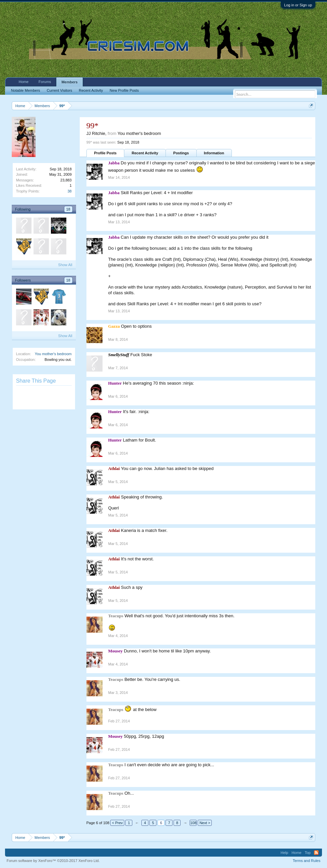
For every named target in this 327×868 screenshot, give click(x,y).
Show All (65, 265)
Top (308, 853)
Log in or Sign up (298, 5)
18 (68, 209)
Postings (181, 153)
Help (285, 853)
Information (214, 153)
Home (24, 82)
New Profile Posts (124, 90)
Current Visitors (60, 90)
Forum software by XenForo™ (53, 861)
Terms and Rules (307, 861)
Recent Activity (145, 153)
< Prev (117, 823)
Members (69, 82)
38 (70, 191)
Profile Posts (105, 153)
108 (193, 823)
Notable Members (26, 90)
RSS (316, 853)
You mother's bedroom (53, 354)
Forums (45, 82)
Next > (205, 823)
